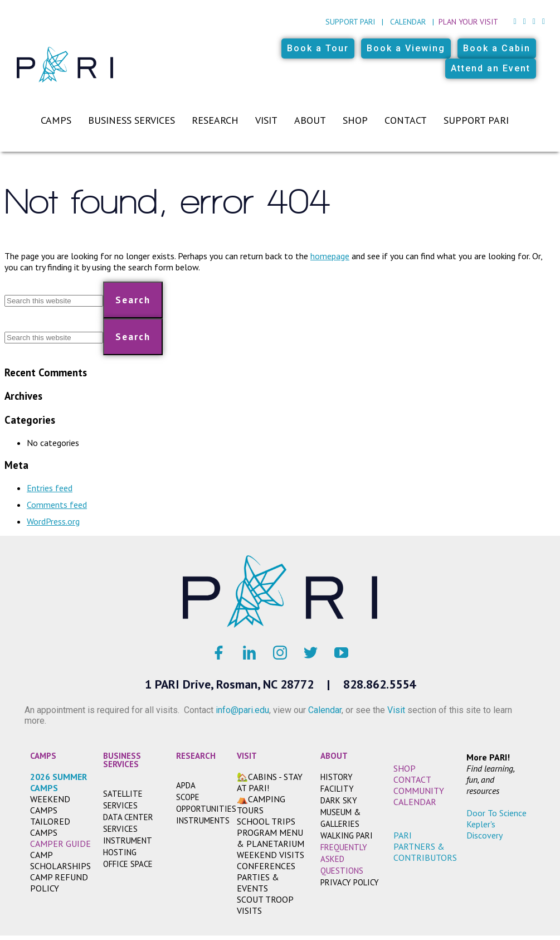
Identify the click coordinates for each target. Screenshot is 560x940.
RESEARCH (196, 756)
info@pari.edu (242, 710)
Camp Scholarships (60, 860)
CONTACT (412, 779)
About (310, 120)
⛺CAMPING (261, 799)
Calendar (408, 22)
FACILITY (337, 789)
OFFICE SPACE (128, 864)
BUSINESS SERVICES (122, 760)
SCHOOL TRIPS (266, 821)
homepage (330, 256)
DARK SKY (339, 800)
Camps (56, 120)
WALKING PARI (347, 835)
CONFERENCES (266, 866)
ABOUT (334, 756)
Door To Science (496, 813)
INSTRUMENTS (203, 820)
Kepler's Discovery (484, 830)
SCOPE (188, 797)
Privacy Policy (350, 882)
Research (215, 120)
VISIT (247, 756)
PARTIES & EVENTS (258, 883)
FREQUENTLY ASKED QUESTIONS (344, 859)
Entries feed (50, 488)
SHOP (405, 768)
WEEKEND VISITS (271, 855)
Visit (266, 120)
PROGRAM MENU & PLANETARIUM (271, 838)
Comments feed (57, 505)
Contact (406, 120)
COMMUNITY (419, 791)
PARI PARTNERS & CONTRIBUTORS (425, 846)
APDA (186, 785)
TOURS (250, 810)
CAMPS (43, 756)
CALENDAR (415, 802)
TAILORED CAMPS (50, 827)
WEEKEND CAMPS (50, 805)
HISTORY (337, 777)
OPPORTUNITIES (206, 809)
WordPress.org (53, 521)
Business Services (132, 120)
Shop (355, 120)
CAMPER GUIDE (60, 844)
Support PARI (350, 22)
